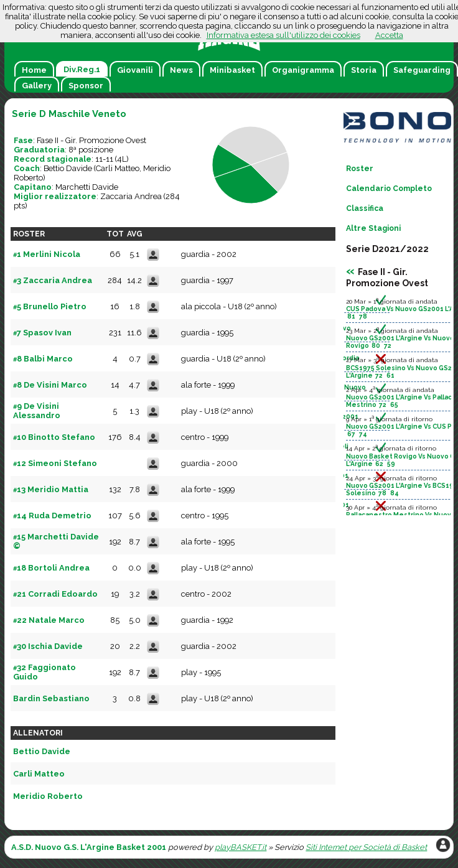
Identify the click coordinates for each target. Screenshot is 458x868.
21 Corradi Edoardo (55, 594)
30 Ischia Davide (48, 646)
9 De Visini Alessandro (37, 411)
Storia (364, 70)
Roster (360, 169)
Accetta (389, 35)
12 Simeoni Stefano (55, 463)
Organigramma (303, 70)
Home (34, 70)
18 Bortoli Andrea (51, 568)
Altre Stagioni (373, 228)
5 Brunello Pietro (50, 306)
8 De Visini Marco (50, 385)
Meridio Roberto (48, 796)
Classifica (365, 208)
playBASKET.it (241, 847)
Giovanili (135, 70)
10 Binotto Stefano (54, 437)
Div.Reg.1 (82, 69)
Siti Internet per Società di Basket (366, 847)
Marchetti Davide (87, 187)
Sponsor (86, 86)
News (181, 70)
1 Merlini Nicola (47, 254)
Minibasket (232, 70)
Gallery (37, 86)
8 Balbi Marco (43, 359)
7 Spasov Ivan (42, 333)
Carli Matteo (118, 168)
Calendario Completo (389, 189)
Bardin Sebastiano (51, 698)
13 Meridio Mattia (51, 489)
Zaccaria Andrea (131, 196)
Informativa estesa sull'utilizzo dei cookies (283, 35)
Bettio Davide (68, 168)
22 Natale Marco (49, 620)
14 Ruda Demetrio (52, 516)
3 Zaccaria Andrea (53, 280)
